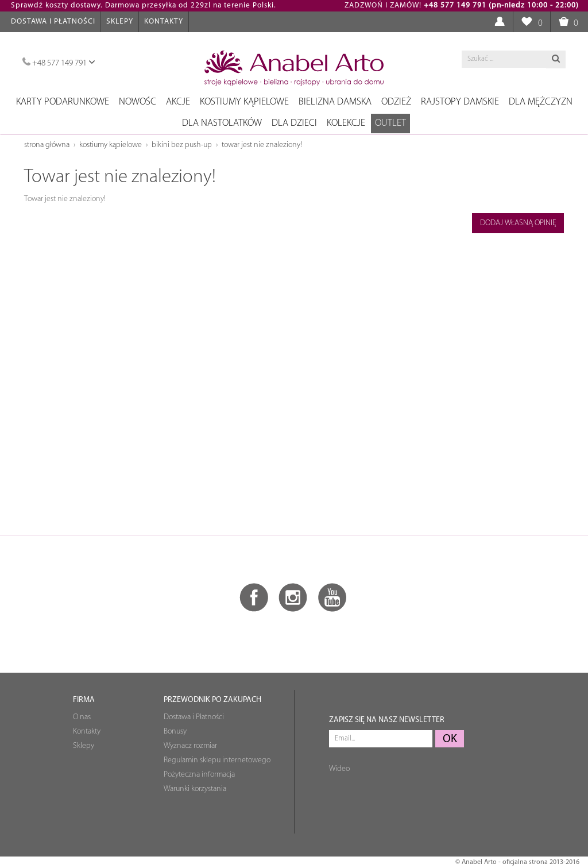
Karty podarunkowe (63, 102)
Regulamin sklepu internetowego (217, 760)
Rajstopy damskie (460, 102)
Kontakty (164, 22)
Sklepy (120, 22)
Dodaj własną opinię (518, 223)
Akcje (178, 102)
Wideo (339, 769)
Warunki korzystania (195, 789)
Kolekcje (346, 123)
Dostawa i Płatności (53, 22)
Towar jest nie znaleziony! (262, 145)
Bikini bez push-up (182, 145)
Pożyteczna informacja (199, 775)
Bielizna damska (335, 102)
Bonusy (175, 732)
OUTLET (390, 123)
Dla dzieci (294, 123)
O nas (82, 717)
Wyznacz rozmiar (190, 746)
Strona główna (47, 145)
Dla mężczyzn (541, 102)
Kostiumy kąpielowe (244, 102)
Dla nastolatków (222, 123)
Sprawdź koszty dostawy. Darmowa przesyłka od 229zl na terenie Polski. (144, 5)
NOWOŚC (138, 102)
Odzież (396, 102)
